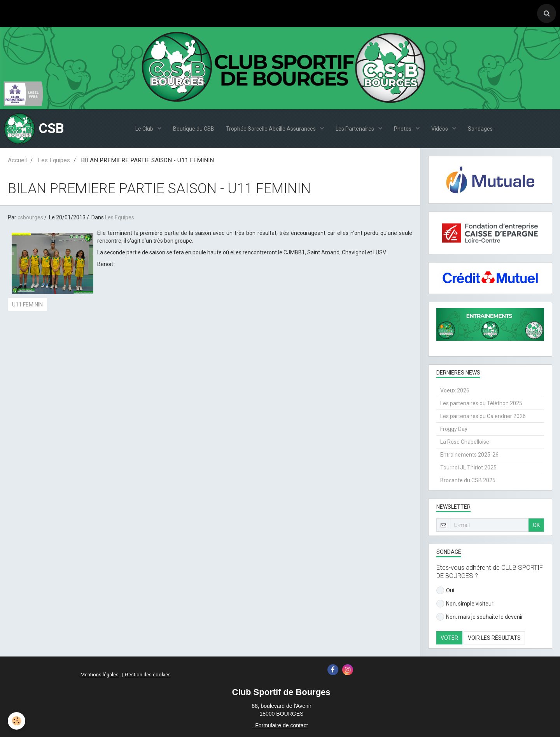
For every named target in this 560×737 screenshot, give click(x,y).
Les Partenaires (355, 129)
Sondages (480, 129)
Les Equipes (54, 160)
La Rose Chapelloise (465, 442)
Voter (449, 638)
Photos (403, 129)
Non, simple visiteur (465, 604)
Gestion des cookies (148, 675)
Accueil (17, 160)
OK (536, 525)
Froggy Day (454, 429)
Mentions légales (100, 675)
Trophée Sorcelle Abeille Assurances (271, 129)
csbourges (30, 217)
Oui (445, 590)
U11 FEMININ (27, 305)
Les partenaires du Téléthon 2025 (481, 403)
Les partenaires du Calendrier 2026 (483, 416)
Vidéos (440, 129)
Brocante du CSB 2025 (468, 480)
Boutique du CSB (194, 129)
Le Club (145, 129)
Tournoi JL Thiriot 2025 (468, 467)
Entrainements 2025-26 (469, 455)
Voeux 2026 (455, 390)
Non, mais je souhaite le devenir (480, 617)
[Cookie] (17, 721)
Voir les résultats (494, 638)
